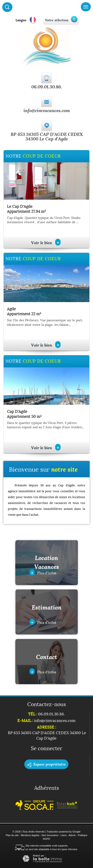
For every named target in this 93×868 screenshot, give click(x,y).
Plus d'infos (43, 572)
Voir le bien (46, 243)
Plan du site (12, 835)
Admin (72, 835)
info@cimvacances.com (47, 110)
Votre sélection (57, 20)
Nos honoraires (50, 835)
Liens (64, 835)
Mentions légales (30, 835)
